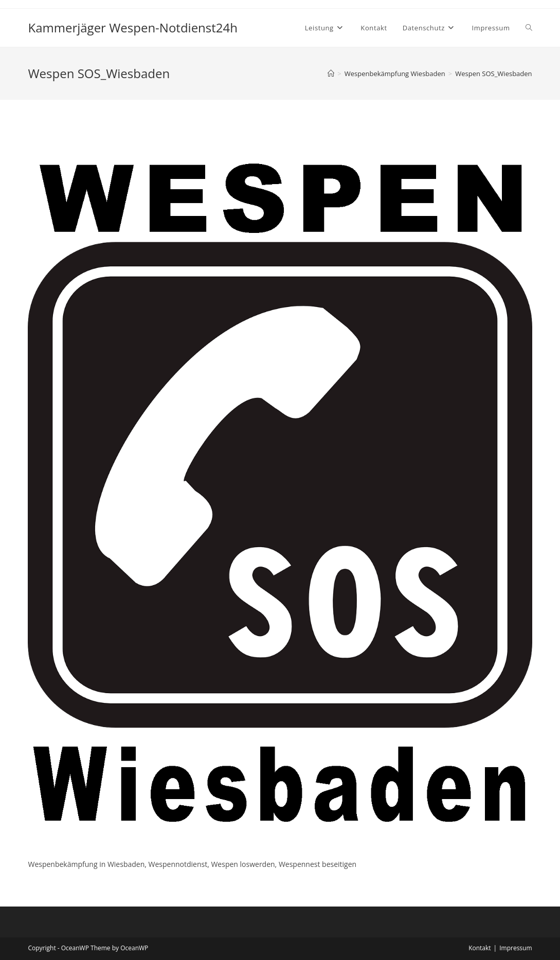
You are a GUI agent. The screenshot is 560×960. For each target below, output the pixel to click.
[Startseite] (331, 74)
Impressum (516, 948)
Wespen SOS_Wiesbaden (493, 74)
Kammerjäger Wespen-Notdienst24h (133, 28)
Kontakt (480, 948)
